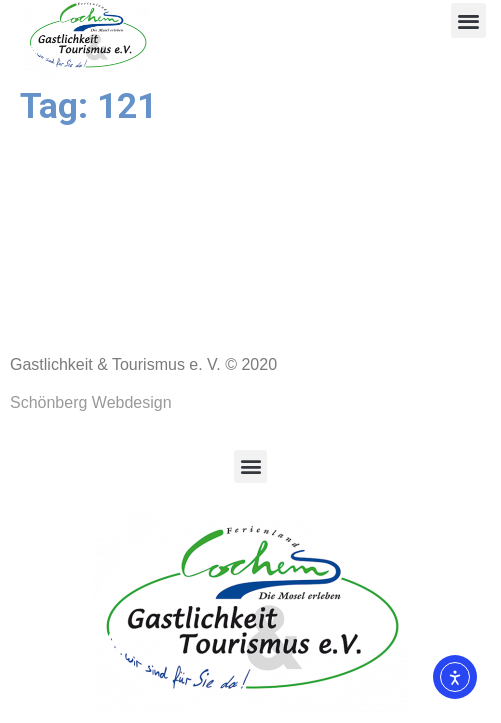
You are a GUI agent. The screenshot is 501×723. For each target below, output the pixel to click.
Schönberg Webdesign (91, 402)
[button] (468, 20)
